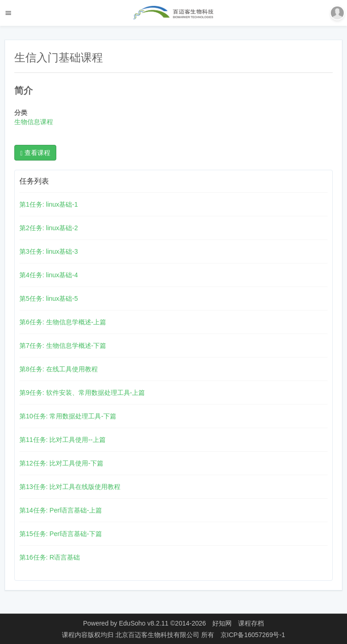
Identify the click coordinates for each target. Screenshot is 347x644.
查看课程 (35, 153)
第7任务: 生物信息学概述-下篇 (63, 346)
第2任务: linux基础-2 (49, 228)
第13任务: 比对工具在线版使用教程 (70, 487)
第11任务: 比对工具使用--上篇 (63, 440)
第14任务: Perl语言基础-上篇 (61, 510)
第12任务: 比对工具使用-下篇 (61, 463)
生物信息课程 (34, 122)
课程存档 (251, 623)
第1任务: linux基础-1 (49, 204)
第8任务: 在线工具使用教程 (59, 369)
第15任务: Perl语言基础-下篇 (61, 534)
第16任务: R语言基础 (50, 557)
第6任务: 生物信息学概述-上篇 (63, 322)
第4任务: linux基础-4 (49, 275)
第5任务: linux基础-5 (49, 298)
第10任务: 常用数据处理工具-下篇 (68, 416)
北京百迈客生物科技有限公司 (158, 635)
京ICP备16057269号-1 (253, 635)
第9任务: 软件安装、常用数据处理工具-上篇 (82, 393)
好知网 (222, 623)
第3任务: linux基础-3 (49, 251)
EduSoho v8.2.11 (144, 623)
